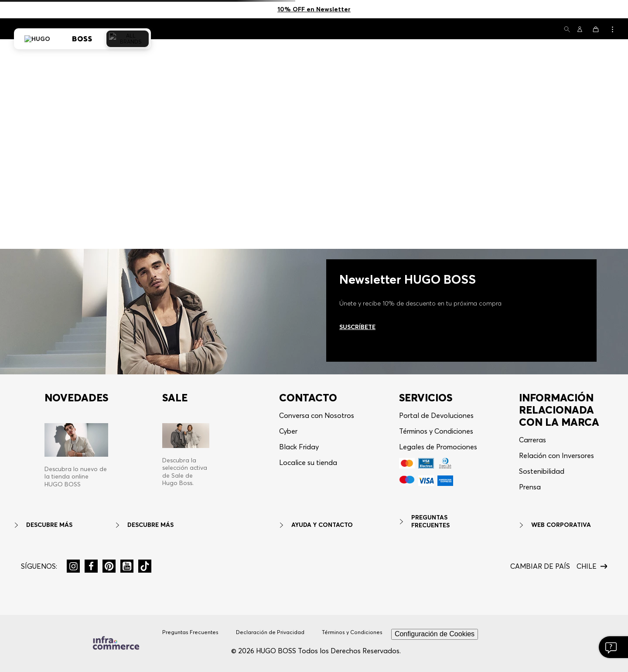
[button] (567, 30)
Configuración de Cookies (435, 634)
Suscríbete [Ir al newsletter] (357, 327)
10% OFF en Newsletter (314, 9)
